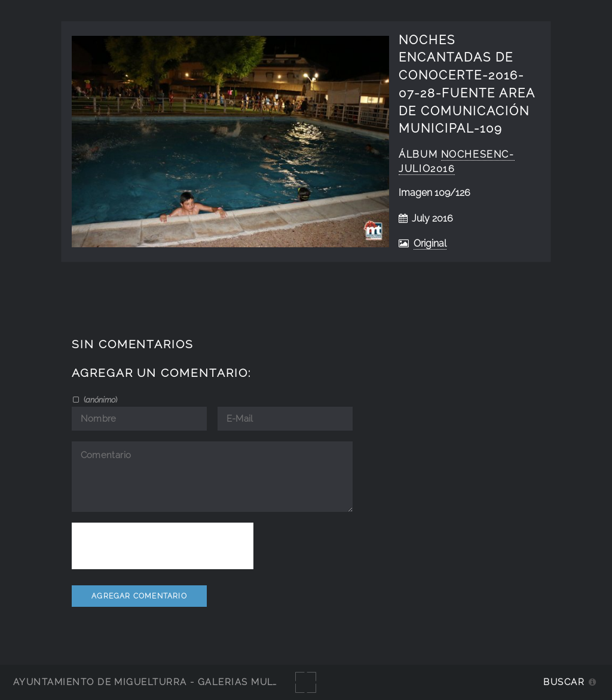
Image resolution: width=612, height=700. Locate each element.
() (100, 400)
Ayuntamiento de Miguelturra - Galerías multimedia (164, 682)
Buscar (564, 682)
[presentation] (163, 546)
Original (430, 243)
